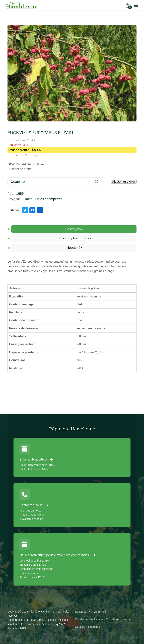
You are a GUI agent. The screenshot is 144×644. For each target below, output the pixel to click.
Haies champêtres (49, 199)
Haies (28, 199)
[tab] (74, 229)
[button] (136, 5)
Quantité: (18, 182)
